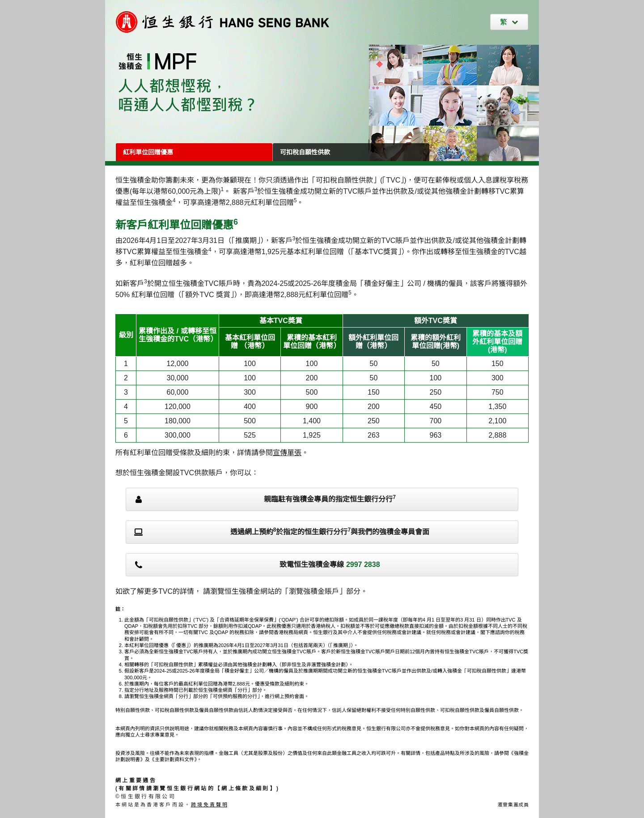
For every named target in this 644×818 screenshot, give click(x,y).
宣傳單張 (287, 453)
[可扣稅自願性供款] (351, 152)
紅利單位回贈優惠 (148, 152)
